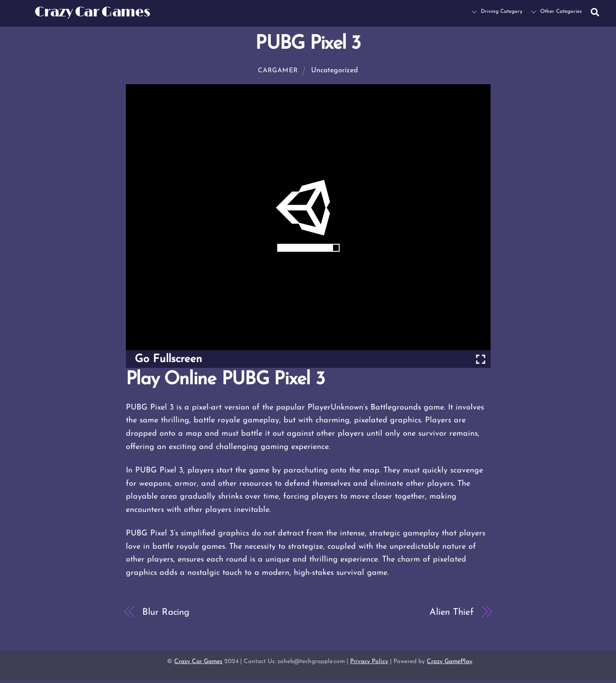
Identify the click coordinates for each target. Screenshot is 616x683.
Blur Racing (166, 612)
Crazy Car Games (198, 662)
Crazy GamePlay (450, 662)
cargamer (278, 71)
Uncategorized (335, 70)
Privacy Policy (369, 662)
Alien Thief (452, 612)
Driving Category (497, 12)
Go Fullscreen (168, 359)
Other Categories (556, 12)
